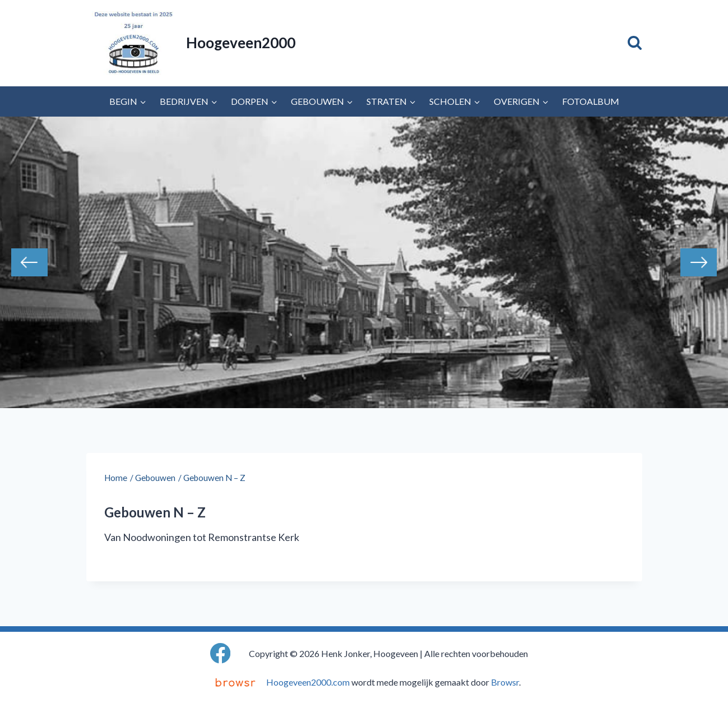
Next (699, 262)
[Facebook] (221, 653)
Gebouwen (155, 478)
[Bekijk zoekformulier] (635, 43)
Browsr (505, 682)
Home (116, 478)
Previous (29, 262)
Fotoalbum (591, 101)
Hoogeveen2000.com (308, 682)
